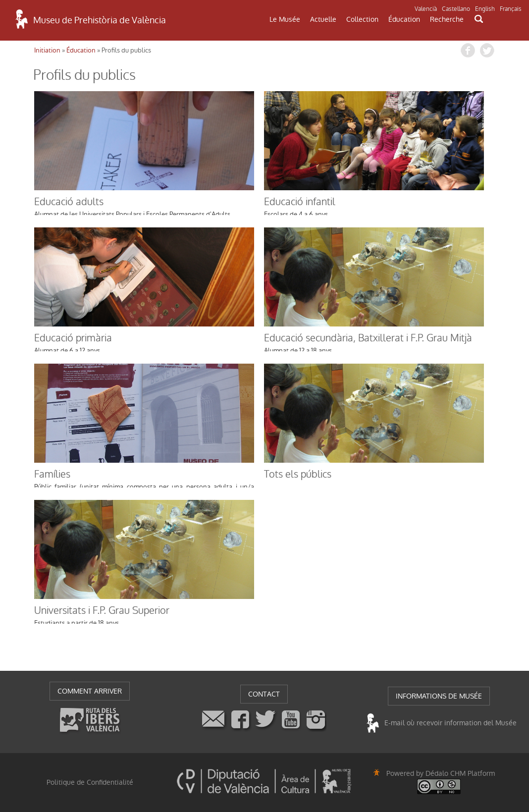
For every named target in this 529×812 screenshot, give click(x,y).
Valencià (426, 9)
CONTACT (264, 694)
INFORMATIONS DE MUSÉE (439, 696)
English (485, 9)
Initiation (47, 50)
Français (511, 9)
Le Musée (285, 19)
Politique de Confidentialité (90, 782)
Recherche (447, 19)
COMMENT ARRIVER (90, 691)
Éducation (404, 19)
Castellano (456, 9)
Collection (362, 19)
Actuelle (323, 19)
